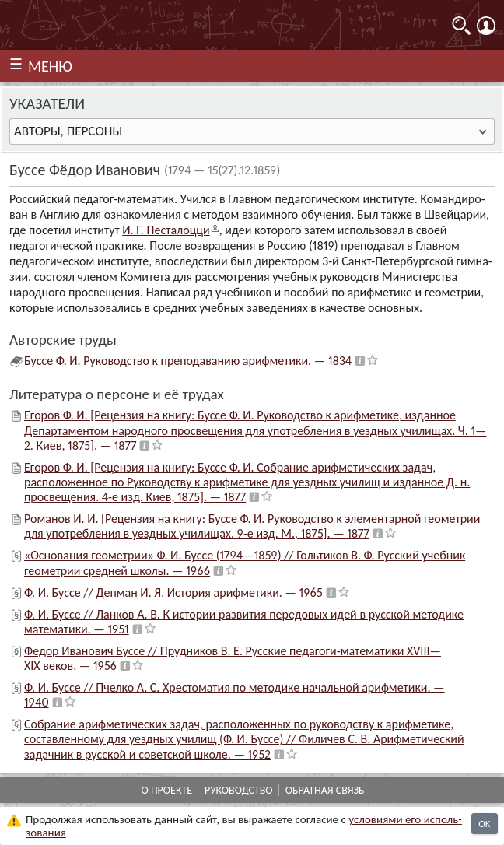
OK (484, 824)
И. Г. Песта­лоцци (166, 230)
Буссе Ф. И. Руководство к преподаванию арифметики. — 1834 (188, 361)
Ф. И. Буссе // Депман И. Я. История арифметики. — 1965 (173, 593)
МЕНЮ (50, 66)
